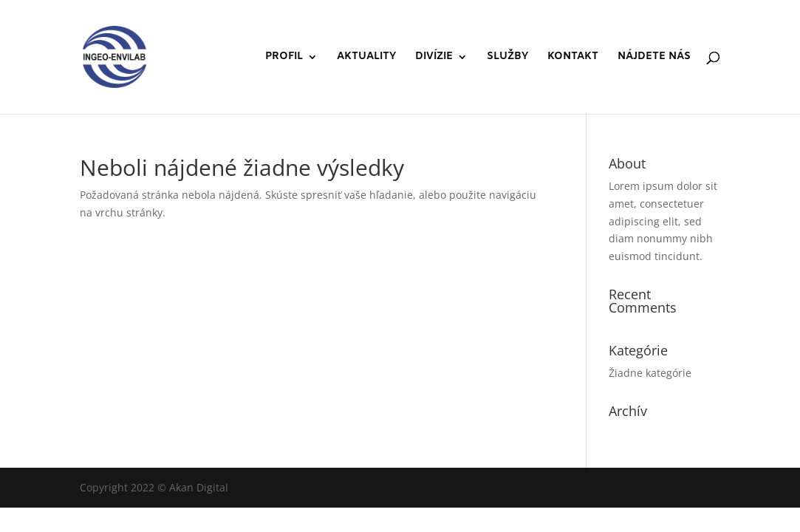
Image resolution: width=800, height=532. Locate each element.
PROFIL (284, 58)
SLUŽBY (507, 58)
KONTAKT (573, 58)
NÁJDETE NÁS (654, 58)
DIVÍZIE (434, 58)
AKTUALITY (366, 58)
